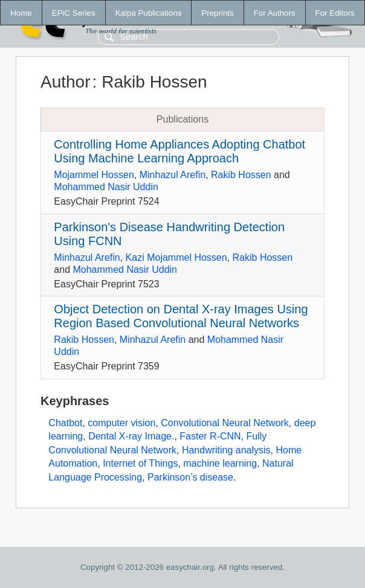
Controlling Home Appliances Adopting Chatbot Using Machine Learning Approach (179, 151)
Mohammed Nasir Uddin (106, 187)
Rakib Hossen (241, 175)
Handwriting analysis (226, 450)
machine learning (220, 463)
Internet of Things (140, 463)
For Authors (275, 13)
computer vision (121, 423)
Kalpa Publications (149, 13)
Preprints (217, 13)
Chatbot (65, 423)
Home (21, 13)
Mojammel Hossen (94, 175)
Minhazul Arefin (173, 175)
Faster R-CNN (210, 436)
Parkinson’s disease (190, 477)
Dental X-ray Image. (131, 436)
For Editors (335, 13)
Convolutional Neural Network (225, 423)
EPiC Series (74, 13)
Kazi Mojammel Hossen (176, 257)
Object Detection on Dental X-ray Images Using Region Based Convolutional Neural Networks (181, 316)
